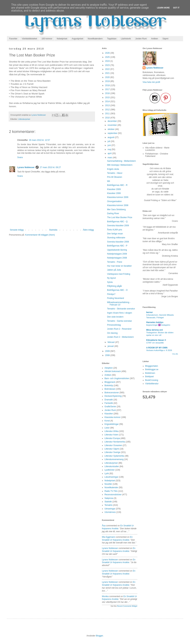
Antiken (155, 39)
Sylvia (110, 282)
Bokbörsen (150, 373)
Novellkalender (111, 487)
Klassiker (109, 414)
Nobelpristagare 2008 (117, 258)
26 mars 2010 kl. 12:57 (39, 140)
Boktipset (149, 377)
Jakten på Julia (114, 270)
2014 (108, 101)
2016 (108, 93)
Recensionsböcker (113, 495)
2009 (108, 351)
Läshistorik (126, 39)
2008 (108, 355)
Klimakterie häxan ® (156, 340)
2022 (108, 69)
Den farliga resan (115, 234)
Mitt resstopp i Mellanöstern (120, 165)
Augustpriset (77, 39)
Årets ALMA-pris (115, 230)
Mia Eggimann (109, 537)
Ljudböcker (110, 470)
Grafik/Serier (110, 407)
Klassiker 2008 (114, 193)
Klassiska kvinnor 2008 (118, 205)
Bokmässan (110, 389)
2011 (108, 114)
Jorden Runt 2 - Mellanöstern (120, 337)
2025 (108, 57)
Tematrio (108, 505)
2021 (108, 73)
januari (111, 346)
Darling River (113, 213)
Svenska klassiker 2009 (118, 226)
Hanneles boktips (155, 322)
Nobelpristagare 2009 (117, 254)
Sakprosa (109, 498)
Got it (176, 8)
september (113, 133)
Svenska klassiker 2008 (118, 242)
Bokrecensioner (112, 393)
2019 (108, 81)
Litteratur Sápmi (112, 449)
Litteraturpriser (24, 119)
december (113, 121)
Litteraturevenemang (114, 459)
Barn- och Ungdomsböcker (117, 378)
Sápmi (165, 39)
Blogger (99, 636)
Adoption (109, 368)
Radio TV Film (111, 491)
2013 (108, 105)
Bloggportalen (152, 366)
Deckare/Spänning (113, 396)
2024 (108, 61)
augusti (111, 137)
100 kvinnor (47, 39)
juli (109, 141)
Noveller (108, 484)
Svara (20, 157)
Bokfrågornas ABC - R (117, 185)
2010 (108, 118)
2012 (108, 110)
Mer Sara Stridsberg (116, 209)
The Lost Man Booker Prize (120, 217)
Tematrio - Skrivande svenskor (121, 309)
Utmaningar (110, 509)
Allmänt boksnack (113, 371)
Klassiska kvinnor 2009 (118, 197)
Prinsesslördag (114, 325)
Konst (107, 421)
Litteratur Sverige (112, 452)
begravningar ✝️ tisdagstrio (158, 325)
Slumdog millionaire (116, 238)
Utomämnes (110, 512)
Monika (105, 596)
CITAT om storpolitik (155, 343)
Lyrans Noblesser (26, 167)
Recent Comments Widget (127, 606)
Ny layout (111, 278)
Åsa (104, 526)
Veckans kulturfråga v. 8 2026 (159, 350)
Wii (109, 181)
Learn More (163, 8)
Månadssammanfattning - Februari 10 (119, 304)
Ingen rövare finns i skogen (120, 313)
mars (110, 158)
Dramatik (109, 400)
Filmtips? (111, 294)
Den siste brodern (115, 317)
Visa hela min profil (151, 82)
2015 (108, 97)
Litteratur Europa (112, 438)
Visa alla (175, 354)
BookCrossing (152, 380)
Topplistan (112, 39)
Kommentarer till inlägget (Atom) (40, 235)
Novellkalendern (95, 39)
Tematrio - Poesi (115, 262)
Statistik (108, 502)
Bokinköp (109, 386)
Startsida (53, 230)
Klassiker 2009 (114, 189)
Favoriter (13, 39)
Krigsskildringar (112, 424)
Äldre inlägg (88, 230)
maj (110, 149)
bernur (150, 312)
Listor (107, 428)
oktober (111, 129)
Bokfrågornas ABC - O (117, 290)
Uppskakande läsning (117, 250)
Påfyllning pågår (115, 286)
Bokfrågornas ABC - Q (117, 222)
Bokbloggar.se (152, 369)
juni (110, 145)
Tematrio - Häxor (115, 173)
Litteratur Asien (111, 435)
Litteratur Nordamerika (115, 442)
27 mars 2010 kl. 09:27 (50, 167)
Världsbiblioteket (29, 39)
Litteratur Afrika (111, 431)
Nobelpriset (62, 39)
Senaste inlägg (17, 230)
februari (111, 342)
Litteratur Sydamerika (114, 456)
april (110, 153)
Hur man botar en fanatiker (119, 266)
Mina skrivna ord (155, 330)
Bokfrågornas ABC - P (117, 246)
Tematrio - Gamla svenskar (119, 321)
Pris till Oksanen (115, 177)
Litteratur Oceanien (113, 445)
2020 (108, 77)
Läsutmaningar (111, 477)
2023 (108, 65)
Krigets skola (113, 169)
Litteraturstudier (112, 466)
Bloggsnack (110, 382)
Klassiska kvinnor (113, 417)
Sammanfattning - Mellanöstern (122, 161)
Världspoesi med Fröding (119, 274)
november (113, 125)
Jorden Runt (141, 39)
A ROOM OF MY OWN (157, 348)
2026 (108, 53)
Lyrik (107, 474)
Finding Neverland (115, 298)
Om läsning (112, 333)
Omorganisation (114, 201)
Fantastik (109, 403)
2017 (108, 89)
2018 (108, 85)
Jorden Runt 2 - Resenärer (119, 329)
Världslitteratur (152, 384)
